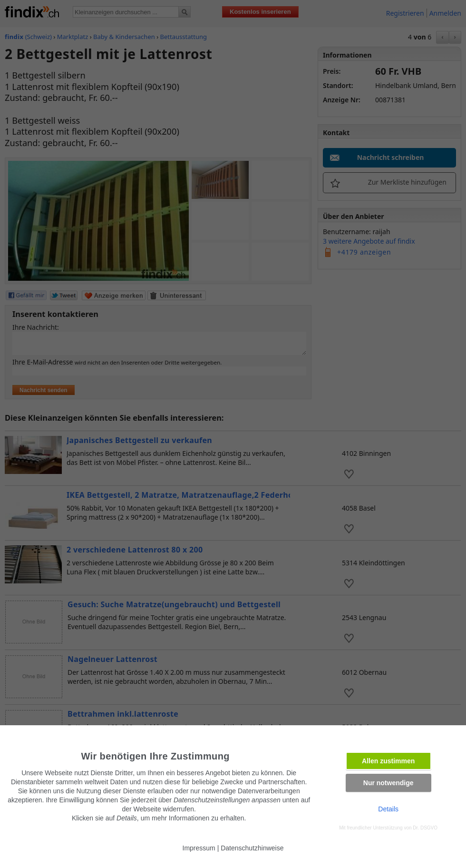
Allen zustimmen (388, 761)
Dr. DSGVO (425, 828)
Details (388, 809)
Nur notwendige (388, 783)
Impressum (199, 848)
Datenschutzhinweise (252, 848)
